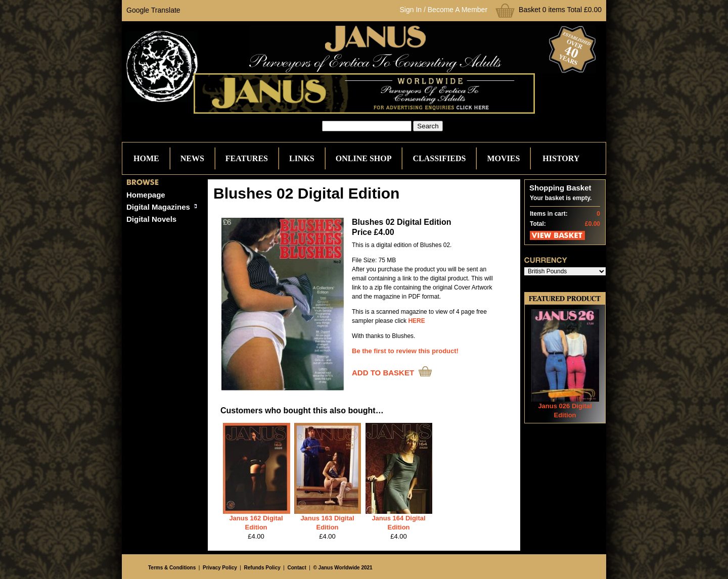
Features (247, 158)
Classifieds (439, 158)
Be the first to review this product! (405, 351)
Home (146, 158)
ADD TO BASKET (383, 373)
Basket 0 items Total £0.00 (560, 10)
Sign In (411, 10)
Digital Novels (151, 219)
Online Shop (364, 158)
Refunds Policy (262, 568)
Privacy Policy (220, 568)
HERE (416, 321)
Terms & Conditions (172, 568)
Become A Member (458, 10)
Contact (297, 568)
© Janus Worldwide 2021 (343, 568)
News (192, 158)
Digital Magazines (158, 207)
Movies (503, 158)
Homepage (146, 195)
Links (302, 158)
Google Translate (153, 10)
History (561, 158)
